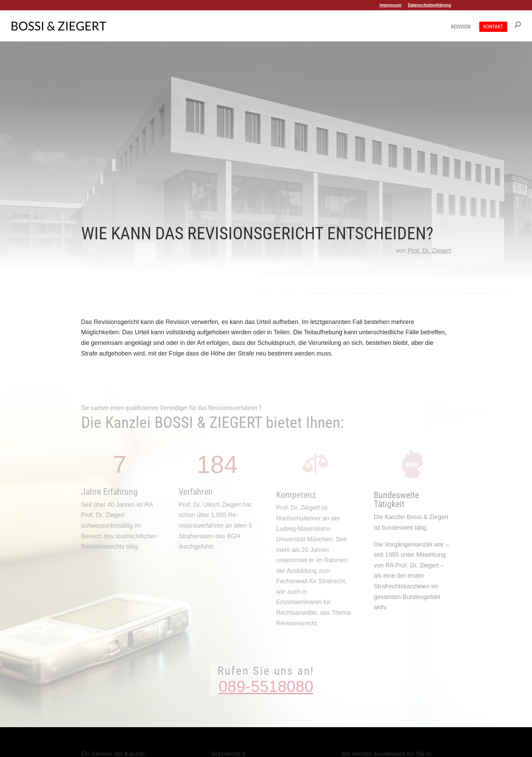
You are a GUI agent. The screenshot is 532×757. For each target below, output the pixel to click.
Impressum (391, 5)
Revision (461, 27)
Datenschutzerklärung (429, 5)
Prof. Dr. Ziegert (429, 251)
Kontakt (493, 27)
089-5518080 (266, 686)
